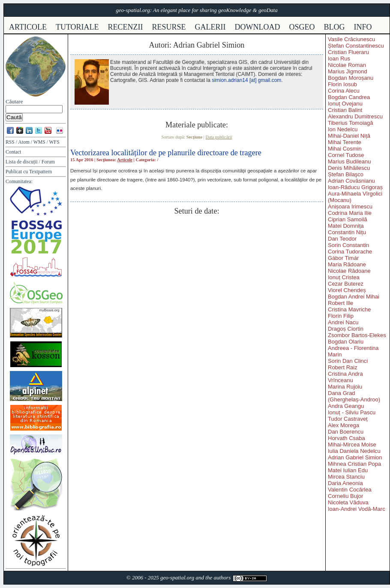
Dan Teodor (342, 239)
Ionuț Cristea (344, 277)
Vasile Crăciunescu (351, 39)
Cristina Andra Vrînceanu (345, 377)
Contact (13, 152)
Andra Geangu (346, 406)
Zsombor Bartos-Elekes (357, 335)
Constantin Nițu (347, 232)
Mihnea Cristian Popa (354, 464)
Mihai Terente (345, 142)
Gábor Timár (343, 258)
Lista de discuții (22, 162)
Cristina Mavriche (349, 309)
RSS (10, 142)
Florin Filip (341, 316)
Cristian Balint (345, 110)
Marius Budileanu (349, 161)
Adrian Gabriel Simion (355, 457)
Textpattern (40, 172)
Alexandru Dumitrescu (355, 116)
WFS (54, 142)
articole (28, 27)
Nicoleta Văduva (348, 502)
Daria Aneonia (345, 483)
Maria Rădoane (347, 264)
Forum (48, 162)
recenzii (126, 27)
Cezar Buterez (346, 284)
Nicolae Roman (347, 65)
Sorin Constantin (348, 245)
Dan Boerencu (346, 432)
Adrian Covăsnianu (351, 181)
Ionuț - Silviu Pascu (352, 412)
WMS (39, 142)
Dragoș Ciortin (346, 329)
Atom (24, 142)
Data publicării (219, 137)
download (258, 27)
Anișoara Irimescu (350, 207)
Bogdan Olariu (346, 342)
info (363, 27)
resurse (169, 27)
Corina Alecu (344, 91)
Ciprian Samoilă (348, 219)
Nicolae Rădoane (349, 271)
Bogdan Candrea (349, 97)
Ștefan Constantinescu (356, 46)
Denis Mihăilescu (349, 168)
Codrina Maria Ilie (350, 213)
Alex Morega (343, 425)
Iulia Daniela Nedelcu (354, 451)
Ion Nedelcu (343, 129)
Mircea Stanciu (346, 477)
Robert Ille (340, 303)
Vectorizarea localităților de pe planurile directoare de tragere (166, 153)
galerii (210, 27)
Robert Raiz (343, 367)
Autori (159, 45)
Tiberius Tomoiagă (351, 123)
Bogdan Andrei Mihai (354, 297)
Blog (334, 27)
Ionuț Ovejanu (345, 104)
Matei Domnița (346, 226)
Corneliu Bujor (345, 496)
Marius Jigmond (348, 71)
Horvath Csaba (346, 438)
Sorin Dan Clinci (348, 361)
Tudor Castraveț (348, 419)
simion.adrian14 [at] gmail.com (246, 80)
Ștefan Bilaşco (346, 174)
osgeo (302, 27)
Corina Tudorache (350, 252)
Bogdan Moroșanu (351, 78)
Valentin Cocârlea (350, 490)
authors (222, 577)
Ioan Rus (339, 59)
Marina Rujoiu (345, 387)
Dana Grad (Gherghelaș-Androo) (354, 396)
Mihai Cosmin (345, 149)
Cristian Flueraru (348, 52)
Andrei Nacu (343, 322)
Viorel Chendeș (347, 290)
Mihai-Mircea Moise (352, 445)
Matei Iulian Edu (348, 470)
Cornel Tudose (346, 155)
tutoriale (77, 27)
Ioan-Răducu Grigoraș (355, 187)
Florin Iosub (342, 84)
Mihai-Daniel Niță (349, 136)
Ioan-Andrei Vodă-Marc (357, 509)
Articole (125, 160)
